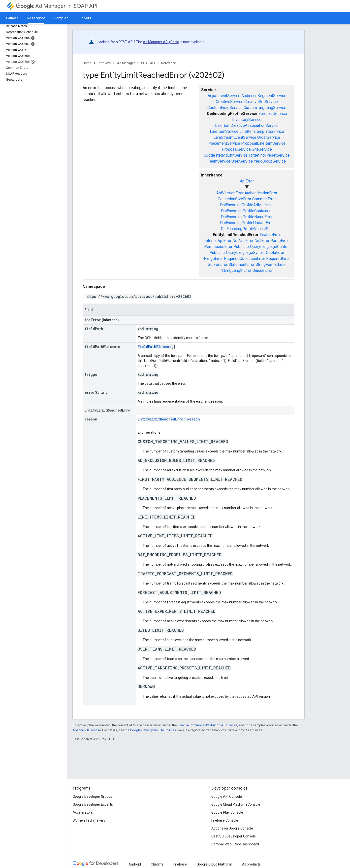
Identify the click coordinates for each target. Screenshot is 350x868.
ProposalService (236, 149)
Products (104, 63)
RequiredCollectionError (245, 259)
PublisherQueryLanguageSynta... (237, 253)
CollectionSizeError (235, 199)
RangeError (213, 259)
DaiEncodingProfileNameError (247, 217)
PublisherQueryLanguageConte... (261, 247)
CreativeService (230, 102)
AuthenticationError (261, 193)
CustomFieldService (225, 108)
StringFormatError (271, 264)
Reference (169, 63)
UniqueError (263, 270)
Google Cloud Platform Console (236, 804)
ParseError (280, 241)
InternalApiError (218, 241)
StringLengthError (236, 270)
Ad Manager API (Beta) (161, 42)
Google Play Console (227, 812)
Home (87, 63)
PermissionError (218, 247)
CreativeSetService (261, 102)
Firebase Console (225, 820)
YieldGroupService (270, 161)
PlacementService (224, 143)
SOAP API (86, 6)
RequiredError (278, 259)
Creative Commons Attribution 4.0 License (207, 725)
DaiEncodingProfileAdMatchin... (247, 205)
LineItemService (224, 131)
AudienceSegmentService (264, 96)
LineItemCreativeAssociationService (247, 125)
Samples (61, 18)
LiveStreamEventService (235, 137)
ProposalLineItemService (263, 143)
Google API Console (227, 797)
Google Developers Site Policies (153, 730)
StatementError (241, 264)
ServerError (218, 264)
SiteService (262, 149)
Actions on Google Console (232, 828)
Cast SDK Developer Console (234, 836)
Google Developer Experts (93, 804)
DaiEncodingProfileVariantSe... (247, 229)
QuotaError (275, 253)
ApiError (247, 181)
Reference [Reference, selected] (36, 18)
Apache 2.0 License (87, 730)
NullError (262, 241)
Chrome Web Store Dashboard (235, 844)
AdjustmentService (224, 96)
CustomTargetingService (265, 108)
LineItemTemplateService (262, 131)
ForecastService (273, 114)
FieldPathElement (154, 347)
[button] (32, 44)
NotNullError (243, 241)
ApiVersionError (230, 193)
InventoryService (247, 120)
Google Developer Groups (92, 797)
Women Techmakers (89, 820)
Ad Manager (41, 6)
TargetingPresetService (269, 155)
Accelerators (83, 812)
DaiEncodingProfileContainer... (247, 211)
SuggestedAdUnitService (226, 155)
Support (84, 18)
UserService (242, 161)
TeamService (219, 161)
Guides (12, 18)
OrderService (269, 137)
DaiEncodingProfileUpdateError (247, 223)
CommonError (264, 199)
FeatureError (270, 235)
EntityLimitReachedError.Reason (169, 419)
